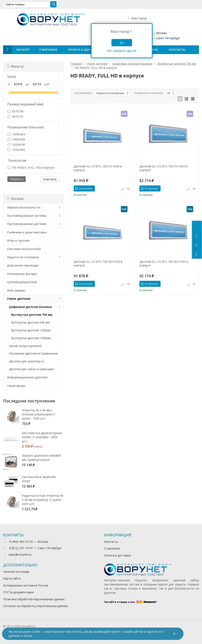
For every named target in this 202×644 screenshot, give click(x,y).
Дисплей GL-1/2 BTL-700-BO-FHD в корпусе (164, 264)
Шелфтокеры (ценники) (25, 346)
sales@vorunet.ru (17, 555)
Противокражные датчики (27, 224)
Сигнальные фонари (22, 274)
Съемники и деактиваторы (27, 232)
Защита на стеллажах (23, 257)
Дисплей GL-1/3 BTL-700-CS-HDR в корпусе (98, 168)
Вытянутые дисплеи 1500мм (31, 338)
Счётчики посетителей (24, 249)
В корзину (84, 188)
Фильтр (15, 66)
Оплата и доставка (84, 50)
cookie (36, 632)
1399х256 (16, 139)
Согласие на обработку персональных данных (35, 606)
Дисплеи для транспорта (26, 361)
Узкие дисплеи (19, 298)
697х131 (15, 116)
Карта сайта (12, 578)
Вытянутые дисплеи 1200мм (31, 330)
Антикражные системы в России (26, 585)
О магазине (48, 50)
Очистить (50, 179)
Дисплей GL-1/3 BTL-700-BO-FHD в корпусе (98, 264)
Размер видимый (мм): (33, 104)
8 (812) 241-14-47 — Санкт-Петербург (32, 548)
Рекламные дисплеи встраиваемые (33, 353)
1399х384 (16, 134)
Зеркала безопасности (24, 207)
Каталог (23, 50)
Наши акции (16, 386)
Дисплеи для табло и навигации (31, 369)
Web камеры (16, 290)
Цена (33, 76)
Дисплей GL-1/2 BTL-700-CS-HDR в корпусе (163, 168)
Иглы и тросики (18, 240)
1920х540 (16, 145)
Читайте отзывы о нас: (130, 602)
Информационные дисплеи (27, 377)
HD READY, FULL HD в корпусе (31, 168)
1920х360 (16, 150)
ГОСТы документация (18, 592)
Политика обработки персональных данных (34, 599)
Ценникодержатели (22, 282)
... (195, 50)
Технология (33, 160)
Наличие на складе (16, 572)
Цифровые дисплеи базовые (30, 307)
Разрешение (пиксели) (33, 127)
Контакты (177, 50)
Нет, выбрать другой (122, 51)
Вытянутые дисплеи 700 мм (32, 315)
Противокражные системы (27, 215)
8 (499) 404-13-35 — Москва (26, 542)
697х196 (15, 111)
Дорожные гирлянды (23, 265)
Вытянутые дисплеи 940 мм (30, 322)
